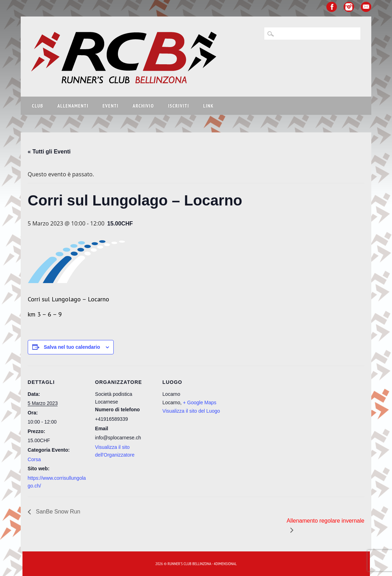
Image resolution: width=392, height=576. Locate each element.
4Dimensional (225, 564)
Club (38, 106)
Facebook (332, 7)
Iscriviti (179, 106)
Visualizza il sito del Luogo (191, 411)
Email (366, 7)
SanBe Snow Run (57, 512)
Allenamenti (73, 106)
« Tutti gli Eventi (49, 152)
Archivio (143, 106)
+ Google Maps (200, 402)
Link (208, 106)
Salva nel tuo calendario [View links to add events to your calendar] (72, 347)
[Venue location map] (267, 414)
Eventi (111, 106)
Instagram (349, 7)
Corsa (34, 459)
